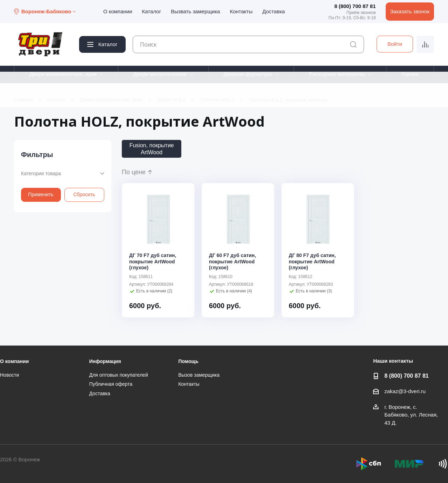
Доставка (273, 11)
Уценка (410, 74)
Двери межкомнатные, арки (63, 74)
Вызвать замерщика (195, 11)
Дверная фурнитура (248, 74)
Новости (9, 375)
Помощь (188, 361)
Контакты (241, 11)
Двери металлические (160, 74)
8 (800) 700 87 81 (355, 6)
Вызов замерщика (199, 375)
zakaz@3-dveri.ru (405, 391)
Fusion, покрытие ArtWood (152, 149)
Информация (105, 361)
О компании (118, 11)
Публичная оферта (111, 384)
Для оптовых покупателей (119, 375)
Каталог (152, 11)
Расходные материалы (337, 74)
